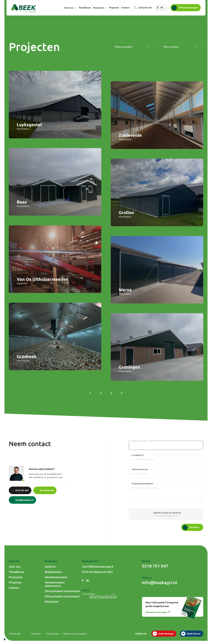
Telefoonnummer (140, 469)
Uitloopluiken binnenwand (62, 591)
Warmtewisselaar (56, 577)
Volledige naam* (140, 441)
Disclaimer (36, 634)
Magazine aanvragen (158, 612)
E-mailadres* (138, 455)
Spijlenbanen (53, 572)
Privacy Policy (52, 634)
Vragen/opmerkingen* (143, 483)
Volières (50, 567)
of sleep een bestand (167, 513)
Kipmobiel (52, 602)
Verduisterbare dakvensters (55, 584)
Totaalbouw (85, 8)
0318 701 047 (143, 8)
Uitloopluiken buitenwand (62, 596)
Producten (100, 8)
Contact (125, 8)
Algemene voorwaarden (75, 634)
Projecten (114, 8)
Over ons (70, 8)
